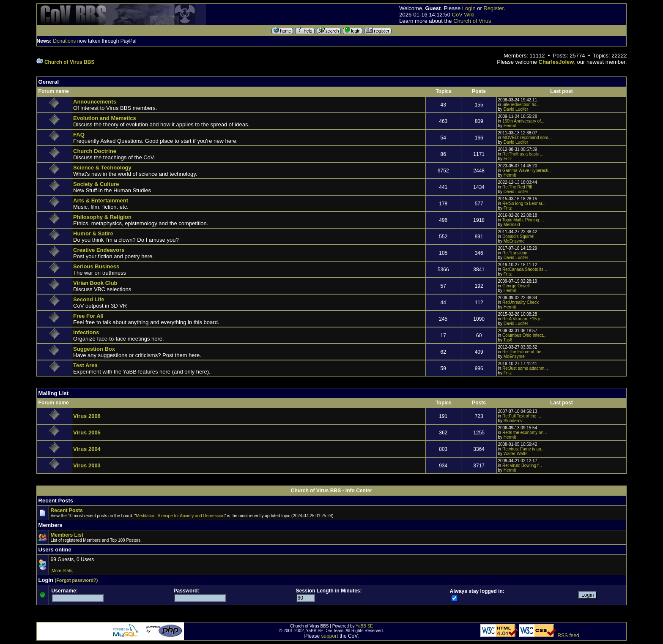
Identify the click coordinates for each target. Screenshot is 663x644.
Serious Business (96, 266)
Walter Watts (515, 454)
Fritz (508, 159)
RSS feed (568, 636)
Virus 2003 (87, 465)
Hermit (510, 126)
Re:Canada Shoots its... (525, 269)
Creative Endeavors (99, 250)
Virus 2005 (87, 433)
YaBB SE (364, 626)
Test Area (85, 365)
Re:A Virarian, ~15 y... (523, 319)
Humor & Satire (93, 233)
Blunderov (513, 421)
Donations (64, 41)
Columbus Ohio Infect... (525, 335)
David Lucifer (516, 109)
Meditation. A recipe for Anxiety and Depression (180, 516)
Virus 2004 (87, 449)
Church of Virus (472, 21)
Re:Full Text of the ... (522, 416)
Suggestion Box (94, 349)
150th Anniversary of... (523, 121)
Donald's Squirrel (518, 236)
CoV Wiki (463, 15)
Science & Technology (102, 168)
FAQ (79, 135)
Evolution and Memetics (105, 118)
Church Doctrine (95, 151)
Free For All (88, 316)
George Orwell (516, 286)
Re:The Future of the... (524, 352)
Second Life (89, 299)
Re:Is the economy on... (525, 433)
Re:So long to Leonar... (524, 203)
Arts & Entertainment (101, 201)
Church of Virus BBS (69, 62)
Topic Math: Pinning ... (523, 220)
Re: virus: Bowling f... (522, 465)
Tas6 (508, 340)
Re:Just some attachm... (525, 368)
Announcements (95, 102)
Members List (67, 535)
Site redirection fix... (521, 105)
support (330, 636)
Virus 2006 (87, 416)
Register (493, 8)
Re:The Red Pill (517, 187)
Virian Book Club (95, 283)
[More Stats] (62, 571)
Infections (86, 332)
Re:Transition (515, 253)
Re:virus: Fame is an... (523, 449)
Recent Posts (67, 510)
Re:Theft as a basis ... (523, 154)
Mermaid (512, 225)
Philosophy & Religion (102, 217)
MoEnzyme (514, 241)
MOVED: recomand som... (527, 138)
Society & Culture (96, 184)
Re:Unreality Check (521, 302)
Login (469, 8)
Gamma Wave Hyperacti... (527, 171)
